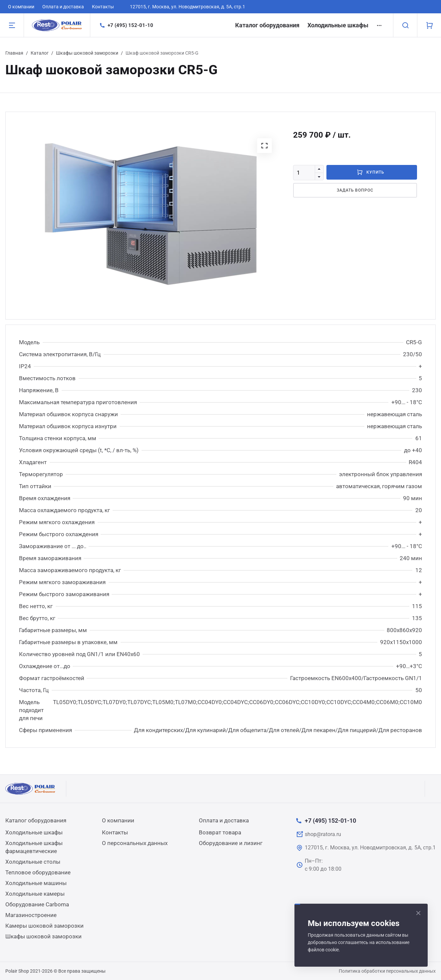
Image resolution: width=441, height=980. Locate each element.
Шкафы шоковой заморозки (87, 53)
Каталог (40, 53)
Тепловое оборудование (38, 872)
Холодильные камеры (35, 894)
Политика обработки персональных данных (387, 971)
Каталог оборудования (267, 25)
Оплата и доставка (63, 7)
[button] (264, 146)
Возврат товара (220, 832)
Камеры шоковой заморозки (44, 926)
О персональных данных (135, 843)
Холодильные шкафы (338, 25)
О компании (21, 7)
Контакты (103, 7)
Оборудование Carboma (37, 904)
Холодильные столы (33, 862)
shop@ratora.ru (323, 834)
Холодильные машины (36, 883)
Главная (14, 53)
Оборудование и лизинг (231, 843)
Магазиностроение (31, 915)
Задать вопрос (355, 190)
